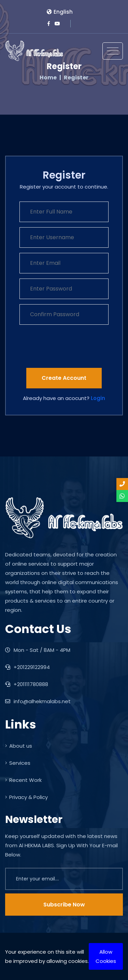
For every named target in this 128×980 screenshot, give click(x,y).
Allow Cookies (106, 956)
